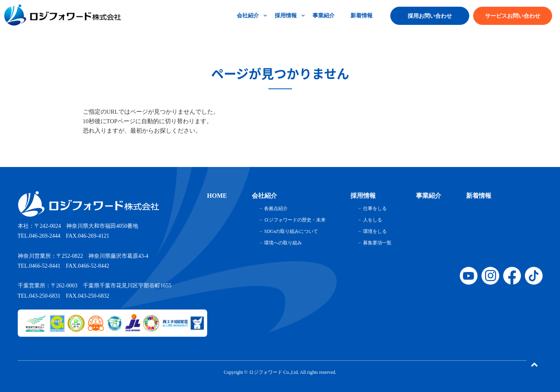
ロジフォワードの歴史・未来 (295, 220)
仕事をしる (375, 208)
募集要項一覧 (377, 243)
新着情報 (361, 16)
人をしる (373, 220)
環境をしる (375, 231)
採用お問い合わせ (430, 16)
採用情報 (286, 16)
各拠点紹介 (276, 208)
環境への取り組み (283, 243)
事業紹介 (324, 16)
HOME (217, 196)
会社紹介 (248, 16)
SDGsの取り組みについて (291, 231)
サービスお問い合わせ (513, 16)
